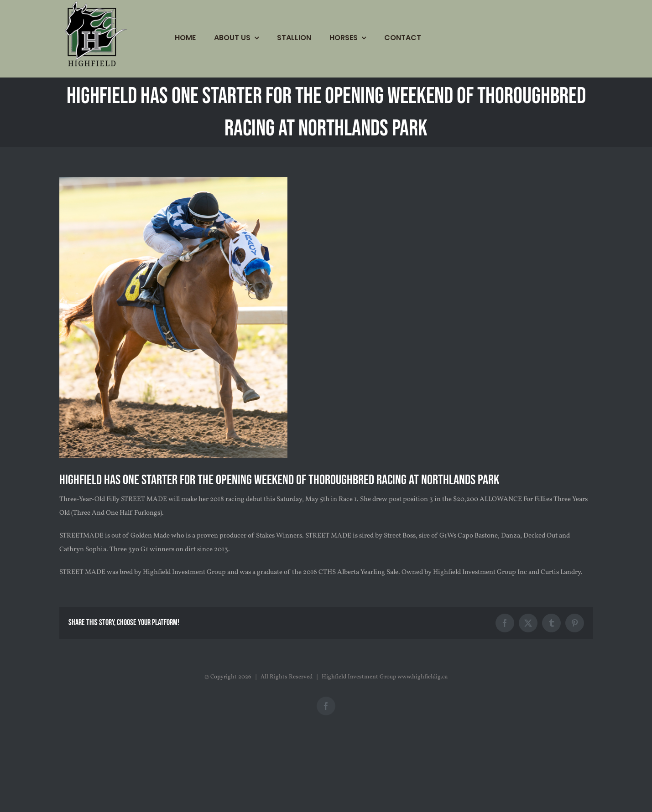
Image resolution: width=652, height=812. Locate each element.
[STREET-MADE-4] (173, 317)
